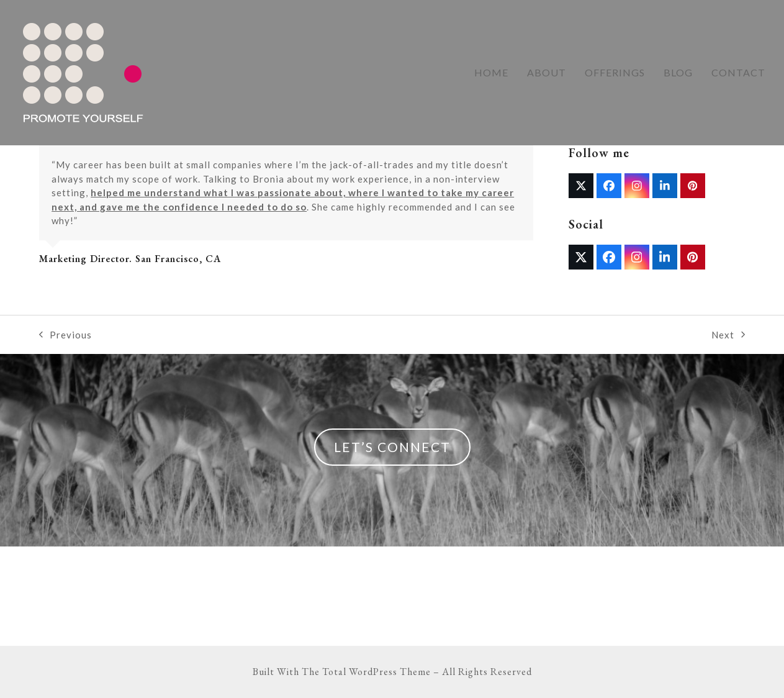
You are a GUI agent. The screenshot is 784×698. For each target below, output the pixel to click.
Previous (65, 336)
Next (728, 336)
